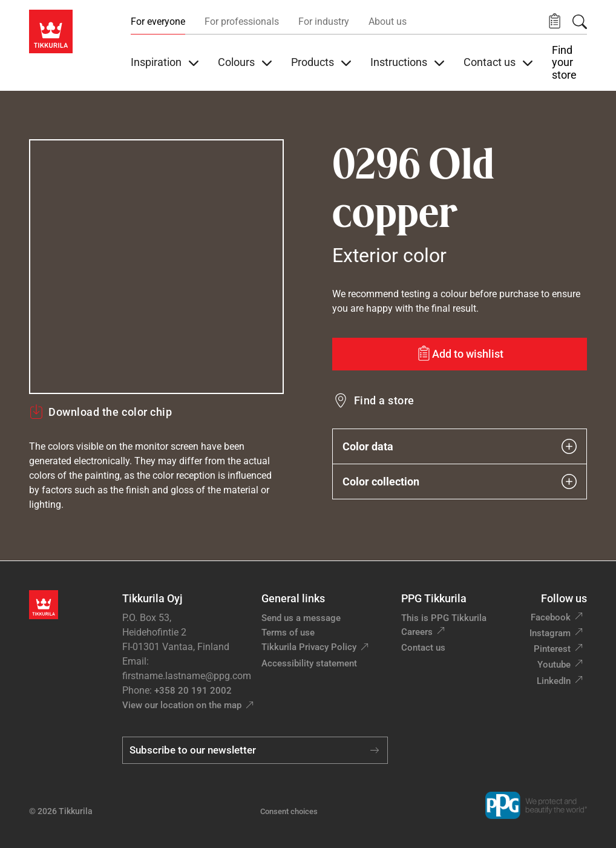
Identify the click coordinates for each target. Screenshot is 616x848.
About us (388, 21)
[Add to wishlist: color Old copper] (460, 354)
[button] (555, 21)
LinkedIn (554, 681)
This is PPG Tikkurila (444, 618)
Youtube (554, 665)
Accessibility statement (309, 663)
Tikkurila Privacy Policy (309, 647)
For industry (324, 21)
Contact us (423, 648)
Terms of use (288, 633)
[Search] (580, 22)
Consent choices (289, 811)
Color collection (460, 482)
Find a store (384, 400)
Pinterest (552, 649)
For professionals (242, 21)
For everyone (158, 21)
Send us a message (301, 618)
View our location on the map (182, 705)
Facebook (551, 617)
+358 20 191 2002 (193, 691)
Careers (417, 632)
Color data (460, 446)
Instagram (550, 633)
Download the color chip (100, 412)
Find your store (564, 63)
